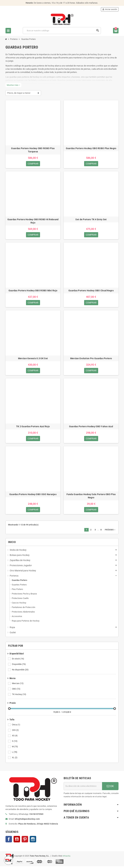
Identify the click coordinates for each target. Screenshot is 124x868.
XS (15, 737)
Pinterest (25, 841)
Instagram (33, 841)
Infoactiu (67, 858)
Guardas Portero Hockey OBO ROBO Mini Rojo (33, 291)
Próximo (110, 532)
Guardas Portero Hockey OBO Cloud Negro (91, 291)
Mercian (18, 685)
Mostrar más (13, 85)
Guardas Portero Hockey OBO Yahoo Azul (91, 428)
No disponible (21, 671)
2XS (16, 732)
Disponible (19, 666)
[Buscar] (62, 31)
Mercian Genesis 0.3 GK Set (33, 359)
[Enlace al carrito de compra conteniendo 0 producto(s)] (116, 31)
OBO (16, 691)
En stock (18, 661)
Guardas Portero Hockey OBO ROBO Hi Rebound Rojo (33, 221)
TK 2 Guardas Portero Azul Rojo (33, 428)
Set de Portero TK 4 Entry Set (91, 220)
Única (16, 726)
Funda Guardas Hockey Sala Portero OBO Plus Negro (91, 497)
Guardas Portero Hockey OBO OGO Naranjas (33, 496)
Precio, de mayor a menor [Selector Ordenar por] (19, 93)
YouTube (17, 841)
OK (110, 788)
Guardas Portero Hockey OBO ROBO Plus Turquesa (33, 150)
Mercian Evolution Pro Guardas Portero (91, 359)
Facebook (9, 841)
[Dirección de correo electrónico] (83, 788)
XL (15, 759)
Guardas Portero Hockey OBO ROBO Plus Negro (91, 148)
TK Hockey (19, 696)
